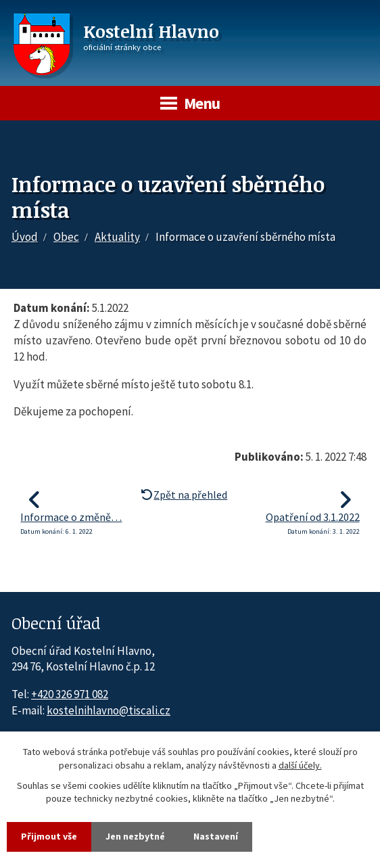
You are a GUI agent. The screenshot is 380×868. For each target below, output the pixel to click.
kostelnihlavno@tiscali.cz (109, 710)
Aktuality (117, 237)
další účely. (300, 765)
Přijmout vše (49, 836)
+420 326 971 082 (70, 694)
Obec (66, 237)
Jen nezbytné (135, 836)
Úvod (25, 237)
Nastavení (216, 836)
